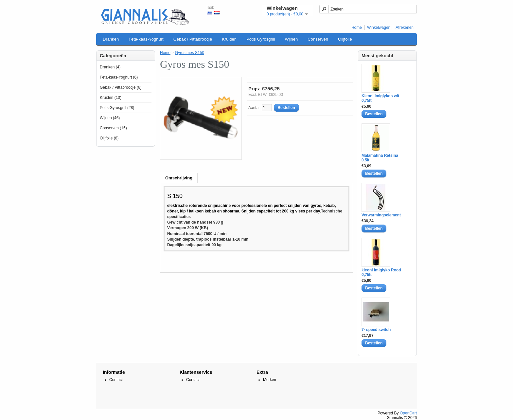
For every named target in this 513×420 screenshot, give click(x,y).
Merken (270, 380)
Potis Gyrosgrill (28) (117, 108)
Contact (116, 380)
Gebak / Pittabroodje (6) (121, 87)
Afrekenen (405, 27)
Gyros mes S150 (190, 53)
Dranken (111, 39)
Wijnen (291, 39)
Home (357, 27)
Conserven (318, 39)
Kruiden (229, 39)
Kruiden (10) (111, 98)
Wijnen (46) (110, 118)
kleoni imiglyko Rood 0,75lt (381, 272)
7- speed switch (376, 330)
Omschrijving (179, 178)
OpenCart (408, 413)
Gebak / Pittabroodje (193, 39)
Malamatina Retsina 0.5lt (380, 158)
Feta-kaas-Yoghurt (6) (119, 77)
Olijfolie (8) (109, 138)
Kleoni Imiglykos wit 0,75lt (380, 98)
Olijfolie (345, 39)
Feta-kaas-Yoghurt (146, 39)
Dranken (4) (110, 67)
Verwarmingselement (381, 215)
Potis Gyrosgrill (261, 39)
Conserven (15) (113, 128)
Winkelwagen (379, 27)
